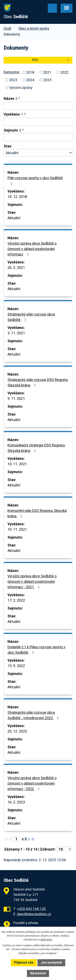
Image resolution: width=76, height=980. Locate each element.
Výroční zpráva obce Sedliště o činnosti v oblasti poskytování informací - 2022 (32, 783)
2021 (47, 72)
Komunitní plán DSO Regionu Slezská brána (37, 513)
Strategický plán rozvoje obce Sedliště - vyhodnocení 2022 (34, 715)
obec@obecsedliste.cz (34, 914)
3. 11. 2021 (16, 333)
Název (10, 98)
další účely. (46, 940)
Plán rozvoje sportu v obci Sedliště (35, 181)
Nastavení (38, 973)
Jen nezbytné (51, 963)
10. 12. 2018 (17, 197)
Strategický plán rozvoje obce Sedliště (31, 317)
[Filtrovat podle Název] (38, 106)
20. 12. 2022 (17, 731)
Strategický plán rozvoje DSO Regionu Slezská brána (38, 382)
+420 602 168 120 (31, 909)
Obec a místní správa (34, 28)
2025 (47, 80)
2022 (64, 72)
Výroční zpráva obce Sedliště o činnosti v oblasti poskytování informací (32, 249)
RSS (51, 60)
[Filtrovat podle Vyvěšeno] (38, 122)
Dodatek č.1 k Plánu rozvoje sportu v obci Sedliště (36, 650)
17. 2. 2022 (16, 600)
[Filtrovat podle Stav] (38, 153)
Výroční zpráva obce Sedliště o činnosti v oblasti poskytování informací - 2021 (32, 582)
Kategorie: (12, 72)
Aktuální (14, 218)
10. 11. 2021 (17, 464)
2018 (30, 72)
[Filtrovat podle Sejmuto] (38, 137)
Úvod (7, 28)
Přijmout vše (24, 963)
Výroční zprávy (21, 88)
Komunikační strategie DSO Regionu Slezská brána (36, 448)
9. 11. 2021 (16, 398)
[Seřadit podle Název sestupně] (19, 99)
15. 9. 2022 (16, 666)
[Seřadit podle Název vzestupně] (19, 98)
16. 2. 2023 (16, 802)
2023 (13, 80)
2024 (30, 80)
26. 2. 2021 (16, 268)
